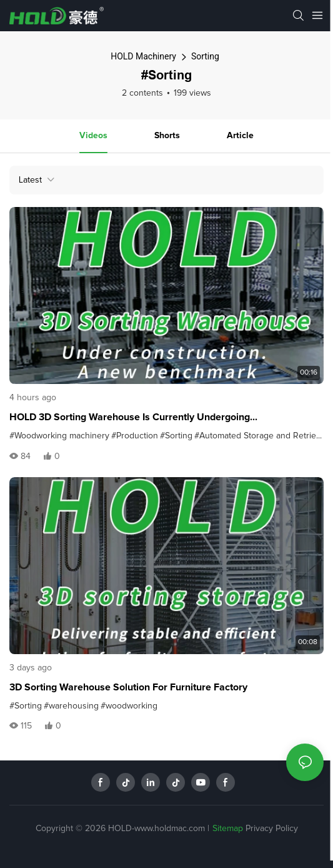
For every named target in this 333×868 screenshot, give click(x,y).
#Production (135, 436)
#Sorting (176, 436)
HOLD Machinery (143, 56)
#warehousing (71, 706)
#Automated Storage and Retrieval (261, 436)
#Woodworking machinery (59, 436)
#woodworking (129, 706)
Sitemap (228, 829)
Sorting (205, 56)
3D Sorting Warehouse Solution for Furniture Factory (128, 687)
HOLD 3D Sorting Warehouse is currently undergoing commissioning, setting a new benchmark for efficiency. (139, 418)
